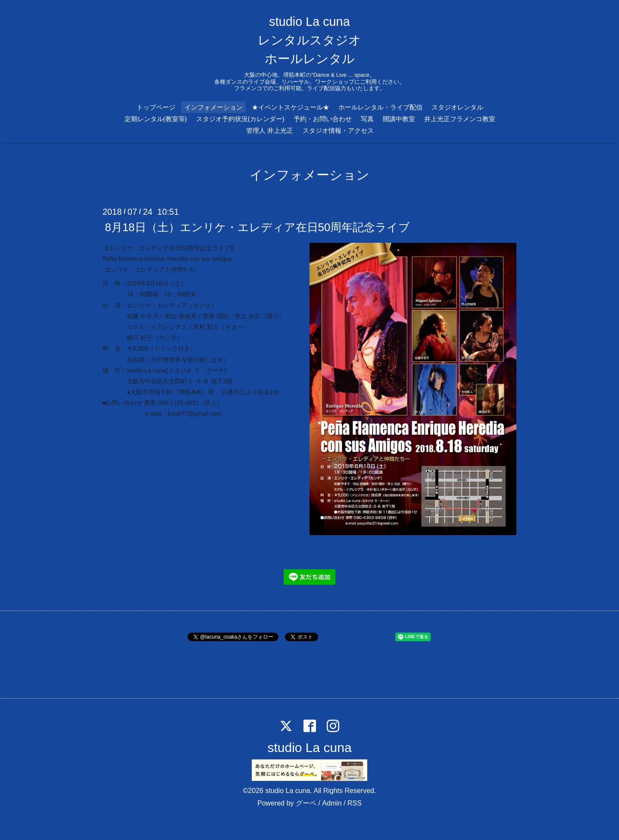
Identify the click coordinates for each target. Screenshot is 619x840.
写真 (367, 119)
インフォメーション (214, 107)
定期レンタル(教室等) (156, 119)
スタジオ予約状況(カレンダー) (240, 119)
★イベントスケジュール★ (291, 107)
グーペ (306, 803)
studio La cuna (309, 748)
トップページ (156, 107)
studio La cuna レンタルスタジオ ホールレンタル (309, 40)
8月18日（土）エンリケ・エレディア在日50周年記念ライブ (257, 227)
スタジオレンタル (457, 107)
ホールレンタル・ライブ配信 (380, 107)
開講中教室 (399, 119)
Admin (332, 803)
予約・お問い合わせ (323, 119)
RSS (355, 803)
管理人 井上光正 (270, 130)
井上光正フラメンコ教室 (460, 119)
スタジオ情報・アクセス (338, 130)
